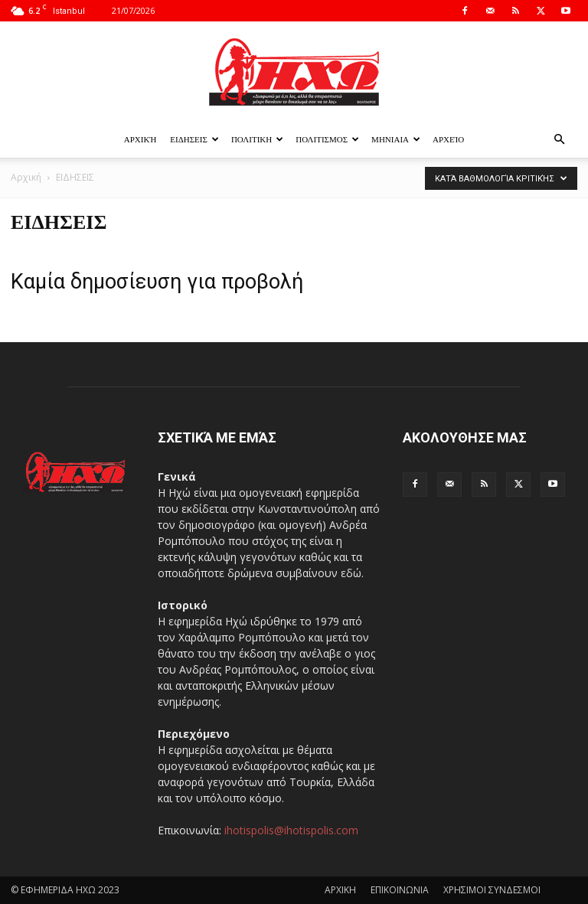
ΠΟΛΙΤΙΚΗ (257, 139)
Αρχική (140, 139)
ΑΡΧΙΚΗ (340, 890)
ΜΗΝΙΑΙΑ (396, 139)
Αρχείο (448, 139)
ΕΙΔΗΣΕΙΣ (194, 139)
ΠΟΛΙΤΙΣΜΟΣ (327, 139)
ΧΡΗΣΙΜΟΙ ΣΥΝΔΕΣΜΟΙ (492, 890)
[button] (559, 140)
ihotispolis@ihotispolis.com (291, 830)
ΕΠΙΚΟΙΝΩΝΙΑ (400, 890)
